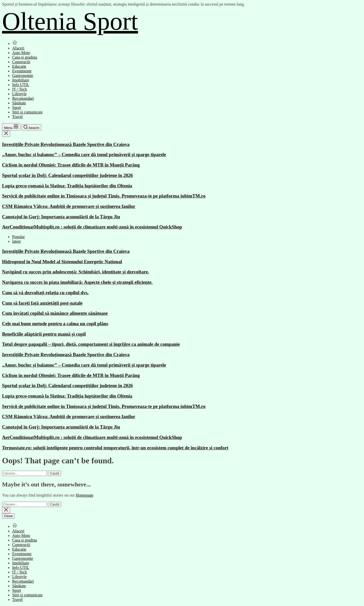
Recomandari (23, 98)
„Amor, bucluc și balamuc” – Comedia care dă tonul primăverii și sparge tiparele (84, 154)
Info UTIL (21, 85)
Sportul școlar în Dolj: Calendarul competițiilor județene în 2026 (67, 175)
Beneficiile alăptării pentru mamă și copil (44, 334)
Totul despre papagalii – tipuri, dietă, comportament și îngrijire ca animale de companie (91, 344)
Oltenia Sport (70, 21)
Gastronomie (23, 76)
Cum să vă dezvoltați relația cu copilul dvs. (45, 293)
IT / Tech (20, 89)
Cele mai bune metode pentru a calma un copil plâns (55, 324)
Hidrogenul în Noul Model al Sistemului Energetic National (62, 262)
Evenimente (22, 71)
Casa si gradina (25, 57)
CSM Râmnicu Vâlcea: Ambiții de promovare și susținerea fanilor (69, 206)
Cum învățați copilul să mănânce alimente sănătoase (55, 313)
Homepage (85, 495)
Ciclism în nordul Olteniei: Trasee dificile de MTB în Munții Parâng (71, 165)
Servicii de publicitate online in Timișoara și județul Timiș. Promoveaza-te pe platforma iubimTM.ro (104, 196)
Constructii (21, 62)
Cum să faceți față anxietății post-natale (42, 303)
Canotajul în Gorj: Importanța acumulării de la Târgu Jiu (61, 217)
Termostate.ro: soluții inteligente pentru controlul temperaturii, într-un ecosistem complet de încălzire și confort (115, 448)
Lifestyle (19, 94)
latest (16, 241)
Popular (19, 237)
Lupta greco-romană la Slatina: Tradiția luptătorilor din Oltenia (67, 186)
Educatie (19, 66)
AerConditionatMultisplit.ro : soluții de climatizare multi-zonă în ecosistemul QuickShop (92, 227)
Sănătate (19, 103)
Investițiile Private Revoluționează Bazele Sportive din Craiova (66, 144)
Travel (17, 117)
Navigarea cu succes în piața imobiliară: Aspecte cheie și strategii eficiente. (77, 282)
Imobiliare (21, 80)
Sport (17, 108)
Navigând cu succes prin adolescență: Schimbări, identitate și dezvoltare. (75, 272)
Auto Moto (21, 53)
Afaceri (18, 48)
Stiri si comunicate (27, 112)
